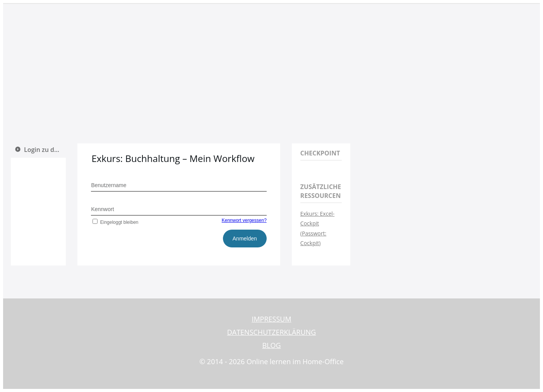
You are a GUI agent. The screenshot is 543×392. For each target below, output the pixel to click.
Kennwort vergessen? (244, 220)
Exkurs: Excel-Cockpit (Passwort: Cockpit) (317, 228)
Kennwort (102, 209)
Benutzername (109, 185)
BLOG (271, 345)
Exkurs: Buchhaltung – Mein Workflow (173, 158)
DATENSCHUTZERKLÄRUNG (272, 332)
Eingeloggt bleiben (115, 222)
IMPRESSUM (271, 319)
